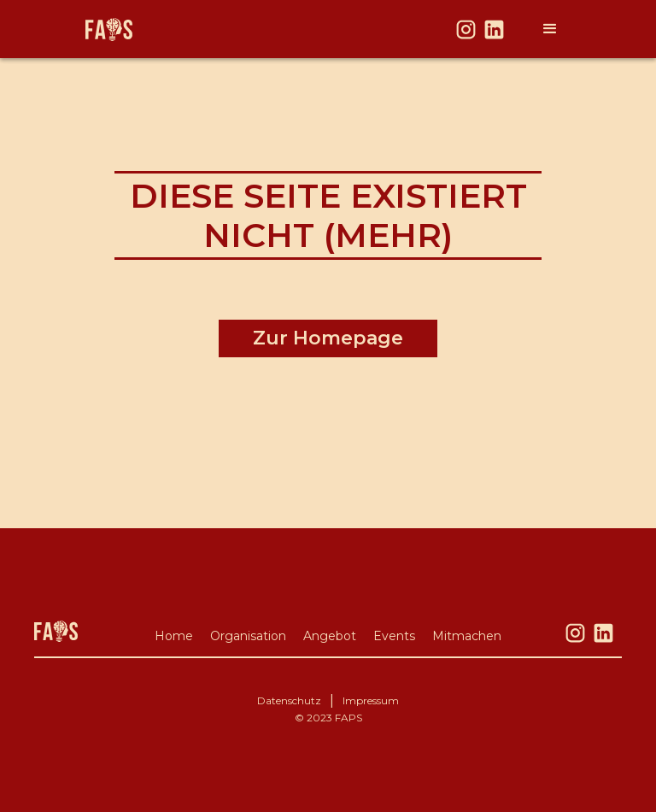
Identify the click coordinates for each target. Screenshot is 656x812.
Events (394, 636)
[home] (109, 29)
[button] (550, 29)
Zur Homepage (328, 338)
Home (174, 636)
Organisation (248, 636)
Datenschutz (289, 700)
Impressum (371, 700)
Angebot (330, 636)
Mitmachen (467, 636)
